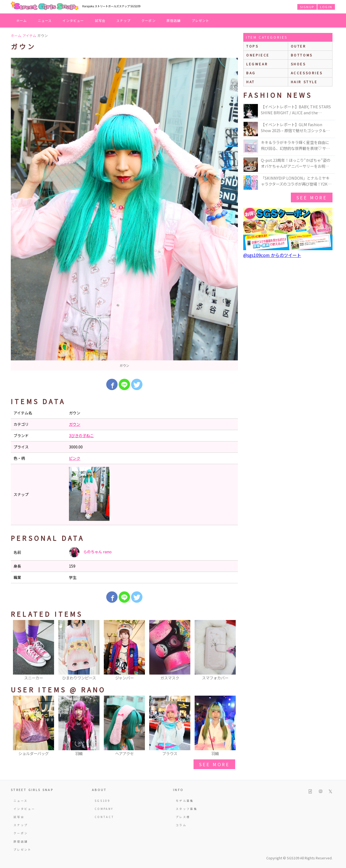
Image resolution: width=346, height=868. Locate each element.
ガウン (75, 424)
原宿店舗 (174, 20)
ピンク (75, 458)
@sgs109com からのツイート (272, 255)
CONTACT (104, 817)
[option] (124, 214)
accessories (307, 73)
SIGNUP (307, 7)
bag (251, 73)
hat (251, 82)
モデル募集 (185, 801)
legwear (257, 64)
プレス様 (183, 817)
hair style (304, 82)
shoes (298, 64)
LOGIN (326, 7)
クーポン (149, 20)
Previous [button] (18, 651)
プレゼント (201, 20)
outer (299, 46)
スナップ (123, 20)
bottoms (302, 55)
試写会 (100, 20)
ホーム (22, 20)
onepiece (258, 55)
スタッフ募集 (187, 809)
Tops (252, 46)
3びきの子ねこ (81, 435)
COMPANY (104, 809)
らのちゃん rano (90, 552)
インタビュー (73, 20)
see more (214, 764)
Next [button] (231, 651)
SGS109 (102, 801)
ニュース (45, 20)
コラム (181, 825)
